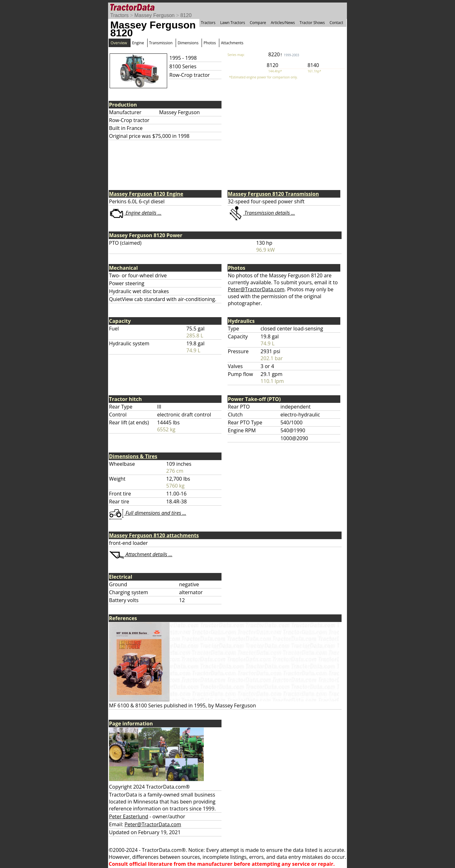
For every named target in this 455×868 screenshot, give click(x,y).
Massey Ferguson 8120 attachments (154, 535)
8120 (186, 15)
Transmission (161, 43)
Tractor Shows (312, 23)
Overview (119, 43)
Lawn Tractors (233, 23)
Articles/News (283, 23)
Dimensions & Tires (133, 456)
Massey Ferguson (154, 15)
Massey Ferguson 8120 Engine (146, 194)
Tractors (119, 15)
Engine (138, 43)
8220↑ (284, 54)
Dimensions (188, 43)
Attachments (232, 43)
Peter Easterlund (129, 816)
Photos (210, 43)
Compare (258, 23)
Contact (336, 23)
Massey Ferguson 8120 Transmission (273, 194)
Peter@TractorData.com (256, 289)
